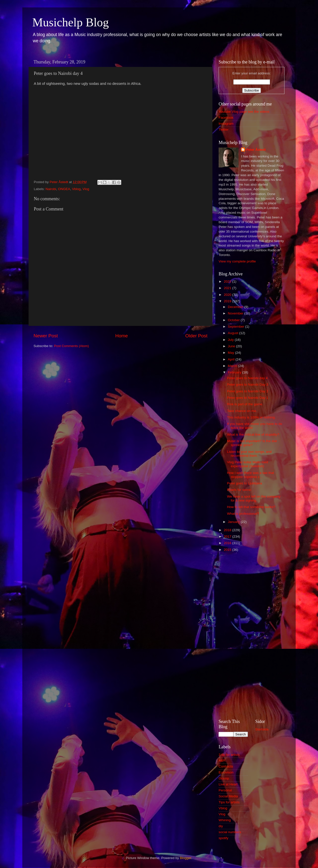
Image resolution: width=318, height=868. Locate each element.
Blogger (186, 858)
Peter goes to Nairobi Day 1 (248, 398)
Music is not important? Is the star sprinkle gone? (252, 443)
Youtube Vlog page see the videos (244, 112)
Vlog (86, 189)
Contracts (226, 766)
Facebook (226, 118)
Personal (225, 790)
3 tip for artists (229, 755)
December (236, 307)
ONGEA (64, 189)
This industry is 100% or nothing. (251, 417)
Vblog (76, 189)
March (233, 366)
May (231, 353)
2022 (228, 281)
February (235, 372)
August (234, 333)
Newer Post (46, 336)
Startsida (262, 729)
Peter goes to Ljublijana (245, 483)
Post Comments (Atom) (72, 346)
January (234, 522)
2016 (228, 543)
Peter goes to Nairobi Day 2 (248, 391)
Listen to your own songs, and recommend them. (249, 454)
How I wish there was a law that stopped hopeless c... (251, 475)
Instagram (226, 124)
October (234, 320)
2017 (228, 536)
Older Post (196, 336)
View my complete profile (237, 261)
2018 (228, 530)
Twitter (224, 129)
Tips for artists (229, 802)
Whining (225, 820)
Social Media (228, 796)
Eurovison (226, 772)
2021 (228, 288)
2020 (228, 295)
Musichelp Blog (71, 22)
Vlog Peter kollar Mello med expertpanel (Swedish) (248, 464)
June (232, 346)
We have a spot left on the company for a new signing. (254, 498)
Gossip (224, 778)
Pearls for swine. (239, 490)
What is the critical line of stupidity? (253, 434)
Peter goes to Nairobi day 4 (247, 378)
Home (121, 336)
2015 (228, 550)
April (232, 359)
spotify (223, 838)
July (231, 340)
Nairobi (51, 189)
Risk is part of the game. (245, 404)
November (236, 313)
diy (221, 826)
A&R (222, 760)
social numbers (230, 832)
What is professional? (243, 514)
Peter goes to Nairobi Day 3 (248, 384)
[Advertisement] (252, 635)
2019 (228, 301)
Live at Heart (228, 784)
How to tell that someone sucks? (251, 507)
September (237, 327)
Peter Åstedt (256, 150)
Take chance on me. (242, 411)
